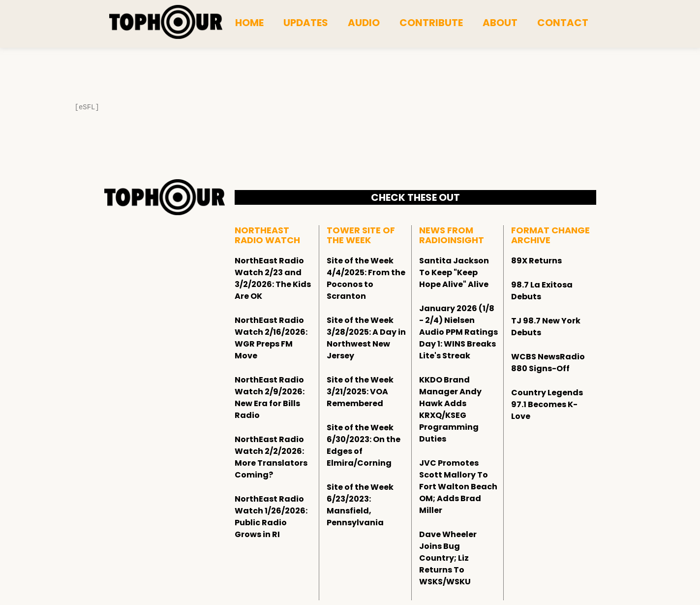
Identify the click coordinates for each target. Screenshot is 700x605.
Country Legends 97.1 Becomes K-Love (547, 404)
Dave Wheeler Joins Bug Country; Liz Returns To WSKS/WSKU (448, 558)
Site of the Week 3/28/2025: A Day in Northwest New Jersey (366, 338)
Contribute (431, 23)
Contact (563, 23)
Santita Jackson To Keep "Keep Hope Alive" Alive (454, 272)
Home (249, 23)
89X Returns (536, 261)
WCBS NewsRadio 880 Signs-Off (548, 363)
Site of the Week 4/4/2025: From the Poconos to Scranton (366, 278)
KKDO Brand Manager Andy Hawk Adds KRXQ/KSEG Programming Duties (450, 409)
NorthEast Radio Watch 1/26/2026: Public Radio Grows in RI (271, 517)
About (500, 23)
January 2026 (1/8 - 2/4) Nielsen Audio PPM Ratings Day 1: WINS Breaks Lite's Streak (458, 332)
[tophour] (166, 22)
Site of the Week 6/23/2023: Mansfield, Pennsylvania (360, 505)
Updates (306, 23)
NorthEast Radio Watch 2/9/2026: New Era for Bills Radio (270, 398)
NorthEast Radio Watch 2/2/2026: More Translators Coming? (271, 457)
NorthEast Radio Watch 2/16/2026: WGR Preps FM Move (271, 338)
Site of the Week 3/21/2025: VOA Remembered (360, 392)
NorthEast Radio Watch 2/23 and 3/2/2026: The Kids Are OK (273, 278)
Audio (364, 23)
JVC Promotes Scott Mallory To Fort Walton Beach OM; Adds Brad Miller (458, 487)
